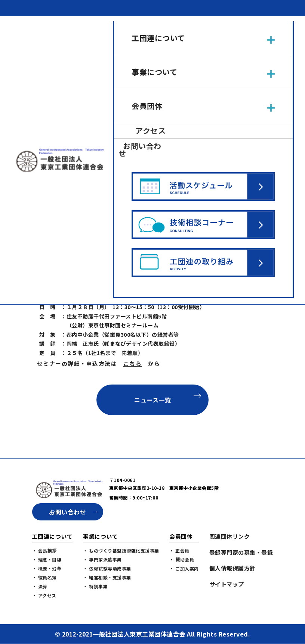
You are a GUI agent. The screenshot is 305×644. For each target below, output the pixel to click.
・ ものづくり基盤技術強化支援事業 (121, 550)
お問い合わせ (67, 512)
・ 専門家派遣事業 (102, 559)
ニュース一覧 (152, 400)
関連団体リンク (230, 536)
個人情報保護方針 (232, 568)
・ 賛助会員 (182, 559)
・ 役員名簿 (44, 577)
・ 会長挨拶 (44, 550)
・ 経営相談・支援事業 (107, 577)
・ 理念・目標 (47, 559)
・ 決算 (40, 586)
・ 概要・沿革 (47, 568)
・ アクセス (44, 595)
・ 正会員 (179, 550)
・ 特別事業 (95, 586)
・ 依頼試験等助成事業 (107, 568)
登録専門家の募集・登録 (241, 552)
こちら (133, 363)
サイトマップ (227, 584)
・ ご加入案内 (184, 568)
